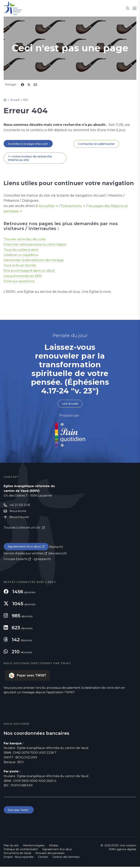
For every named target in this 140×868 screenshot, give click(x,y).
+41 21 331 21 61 (20, 506)
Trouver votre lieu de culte (26, 239)
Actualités (47, 206)
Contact (43, 858)
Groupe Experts (15, 560)
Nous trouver (19, 518)
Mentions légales (34, 847)
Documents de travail (17, 854)
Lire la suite (70, 404)
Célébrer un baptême (21, 255)
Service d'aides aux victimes (24, 554)
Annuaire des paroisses (50, 854)
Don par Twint (19, 811)
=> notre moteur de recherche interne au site (30, 158)
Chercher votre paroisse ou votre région (37, 245)
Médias (54, 847)
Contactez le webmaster (96, 144)
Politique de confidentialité (21, 851)
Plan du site (11, 847)
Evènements (72, 206)
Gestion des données (66, 858)
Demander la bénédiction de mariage (35, 260)
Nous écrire (18, 512)
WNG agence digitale (123, 851)
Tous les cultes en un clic (22, 529)
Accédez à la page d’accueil (28, 144)
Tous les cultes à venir (22, 250)
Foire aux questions (20, 281)
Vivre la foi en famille (21, 266)
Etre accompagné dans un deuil (30, 271)
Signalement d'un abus (25, 548)
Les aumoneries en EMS (23, 276)
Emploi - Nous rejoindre (19, 858)
